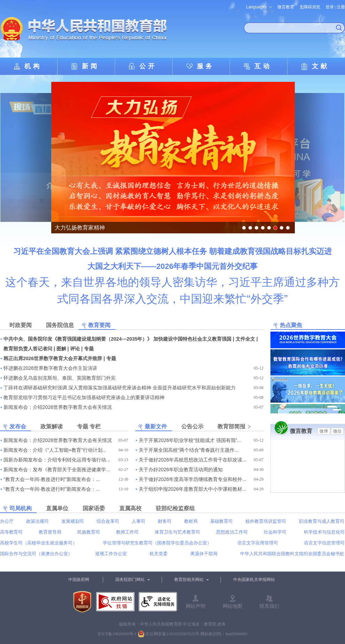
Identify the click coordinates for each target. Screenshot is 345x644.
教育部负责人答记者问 (28, 349)
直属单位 (57, 508)
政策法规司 (37, 521)
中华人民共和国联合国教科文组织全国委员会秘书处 (292, 554)
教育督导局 (50, 532)
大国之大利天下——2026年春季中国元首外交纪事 (173, 266)
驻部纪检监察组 (175, 508)
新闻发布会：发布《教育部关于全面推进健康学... (57, 470)
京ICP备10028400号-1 (117, 634)
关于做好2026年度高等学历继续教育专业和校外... (193, 479)
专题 (89, 349)
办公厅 (7, 521)
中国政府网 (79, 580)
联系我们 (269, 606)
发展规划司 (73, 521)
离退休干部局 (204, 554)
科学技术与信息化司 (324, 532)
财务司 (165, 521)
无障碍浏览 (310, 7)
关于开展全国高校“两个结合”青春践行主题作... (189, 450)
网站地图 (232, 606)
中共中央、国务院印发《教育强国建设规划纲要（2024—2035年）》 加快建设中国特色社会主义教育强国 (117, 339)
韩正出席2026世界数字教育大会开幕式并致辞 (53, 358)
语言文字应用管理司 (258, 543)
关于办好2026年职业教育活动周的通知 (181, 470)
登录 (330, 7)
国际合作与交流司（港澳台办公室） (36, 554)
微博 (324, 431)
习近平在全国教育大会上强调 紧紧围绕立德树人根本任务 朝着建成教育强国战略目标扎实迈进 (172, 251)
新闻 (91, 66)
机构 (33, 66)
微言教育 (286, 7)
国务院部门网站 (130, 580)
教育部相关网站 (189, 580)
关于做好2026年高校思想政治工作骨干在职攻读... (193, 460)
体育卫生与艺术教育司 (177, 532)
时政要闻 (21, 325)
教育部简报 (231, 426)
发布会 (18, 426)
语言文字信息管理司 (324, 543)
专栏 (95, 426)
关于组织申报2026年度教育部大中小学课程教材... (193, 489)
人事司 (139, 521)
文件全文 (245, 339)
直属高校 (130, 508)
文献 (321, 66)
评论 (75, 349)
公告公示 (192, 426)
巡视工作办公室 (111, 554)
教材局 (191, 521)
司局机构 (21, 508)
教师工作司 (127, 532)
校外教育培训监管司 (266, 521)
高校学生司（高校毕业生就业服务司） (39, 543)
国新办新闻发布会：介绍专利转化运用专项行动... (57, 460)
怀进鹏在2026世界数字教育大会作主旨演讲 (50, 368)
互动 (263, 66)
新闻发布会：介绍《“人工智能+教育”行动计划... (55, 450)
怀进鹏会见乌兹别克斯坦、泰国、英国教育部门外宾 (60, 378)
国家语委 (94, 508)
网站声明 (195, 606)
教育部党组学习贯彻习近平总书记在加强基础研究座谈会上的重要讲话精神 (84, 397)
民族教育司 (89, 532)
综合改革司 (108, 521)
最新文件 (156, 426)
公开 (148, 66)
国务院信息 (60, 325)
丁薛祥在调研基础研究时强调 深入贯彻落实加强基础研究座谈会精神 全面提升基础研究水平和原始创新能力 (120, 388)
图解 (61, 349)
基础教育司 (221, 521)
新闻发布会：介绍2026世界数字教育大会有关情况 (58, 407)
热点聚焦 (291, 325)
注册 (341, 7)
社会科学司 (275, 532)
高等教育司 (11, 532)
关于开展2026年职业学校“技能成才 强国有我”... (190, 440)
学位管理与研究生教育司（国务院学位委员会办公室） (157, 543)
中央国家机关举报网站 (254, 580)
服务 (206, 66)
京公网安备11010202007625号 (172, 634)
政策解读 (52, 426)
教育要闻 (99, 325)
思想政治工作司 (232, 532)
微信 (337, 431)
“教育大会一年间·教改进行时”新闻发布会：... (52, 479)
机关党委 (159, 554)
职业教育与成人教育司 (322, 521)
